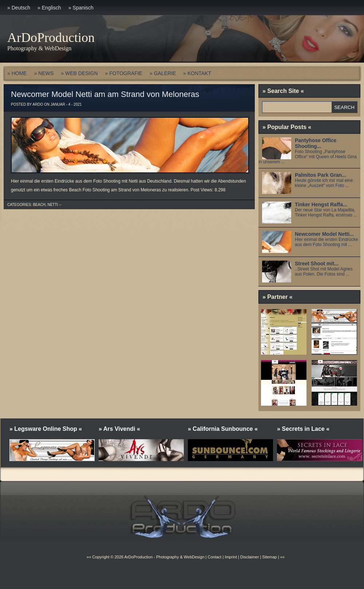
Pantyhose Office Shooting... (316, 143)
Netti (53, 205)
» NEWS (44, 73)
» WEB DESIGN (79, 73)
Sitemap (269, 557)
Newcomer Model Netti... (324, 234)
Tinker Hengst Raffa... (321, 204)
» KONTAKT (197, 73)
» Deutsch (19, 8)
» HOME (17, 73)
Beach (39, 205)
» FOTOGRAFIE (124, 73)
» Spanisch (81, 8)
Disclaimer (250, 557)
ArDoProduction (51, 38)
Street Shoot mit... (317, 264)
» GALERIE (163, 73)
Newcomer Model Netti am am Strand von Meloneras (105, 94)
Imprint (231, 557)
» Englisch (49, 8)
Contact (214, 557)
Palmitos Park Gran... (321, 175)
